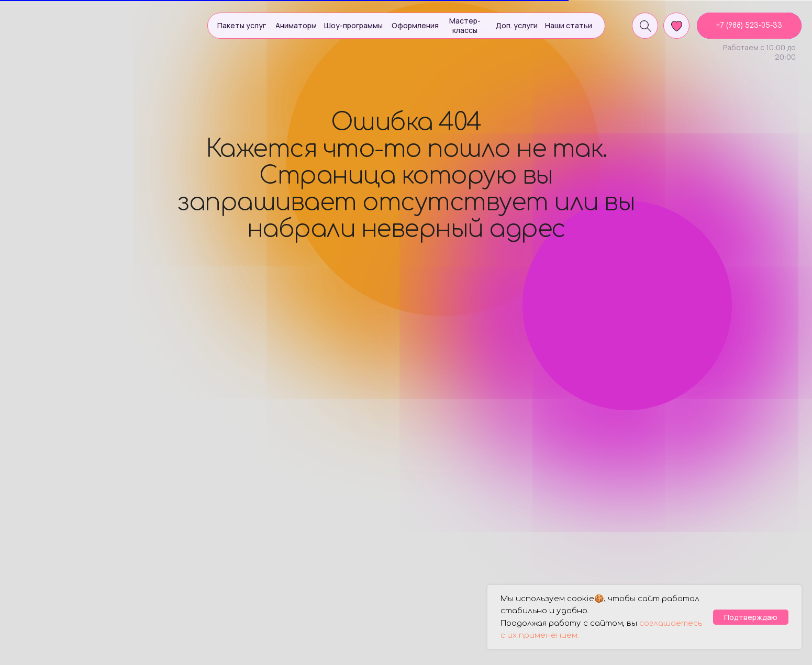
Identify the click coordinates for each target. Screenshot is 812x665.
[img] (66, 24)
